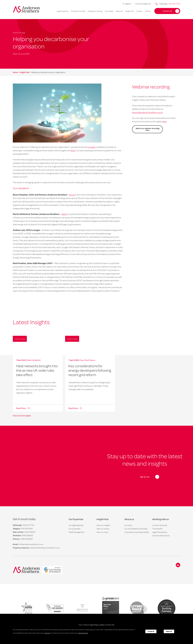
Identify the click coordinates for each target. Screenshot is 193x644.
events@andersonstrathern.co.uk (147, 112)
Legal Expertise (63, 11)
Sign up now (145, 477)
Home (15, 72)
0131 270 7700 (28, 525)
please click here (83, 633)
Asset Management (143, 4)
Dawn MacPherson (88, 360)
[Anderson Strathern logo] (26, 9)
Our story (128, 525)
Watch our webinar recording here (147, 129)
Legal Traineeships (160, 532)
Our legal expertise (76, 525)
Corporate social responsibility (137, 532)
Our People (109, 11)
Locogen (92, 147)
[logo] (52, 570)
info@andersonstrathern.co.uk (31, 544)
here (164, 121)
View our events (103, 529)
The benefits (157, 529)
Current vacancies (160, 525)
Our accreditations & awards (136, 529)
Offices (148, 11)
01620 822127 (30, 532)
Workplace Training (95, 11)
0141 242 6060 (27, 529)
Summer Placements (161, 536)
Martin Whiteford (34, 360)
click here (47, 633)
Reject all (169, 631)
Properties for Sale (78, 11)
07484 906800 (26, 539)
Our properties (75, 529)
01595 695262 (27, 535)
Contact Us (167, 11)
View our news (102, 532)
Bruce (72, 195)
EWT (73, 150)
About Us (119, 11)
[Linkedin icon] (178, 565)
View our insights (103, 525)
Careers (139, 11)
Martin (64, 214)
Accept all (151, 631)
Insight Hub (129, 11)
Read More (21, 408)
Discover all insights (22, 415)
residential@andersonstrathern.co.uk (45, 548)
